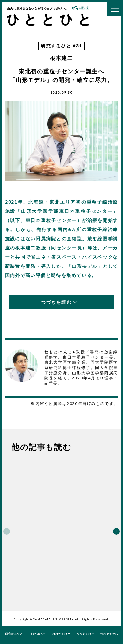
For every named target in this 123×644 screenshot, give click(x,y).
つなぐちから (109, 634)
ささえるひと (85, 634)
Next (116, 531)
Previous (7, 531)
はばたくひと (61, 634)
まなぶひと (38, 634)
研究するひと (14, 634)
